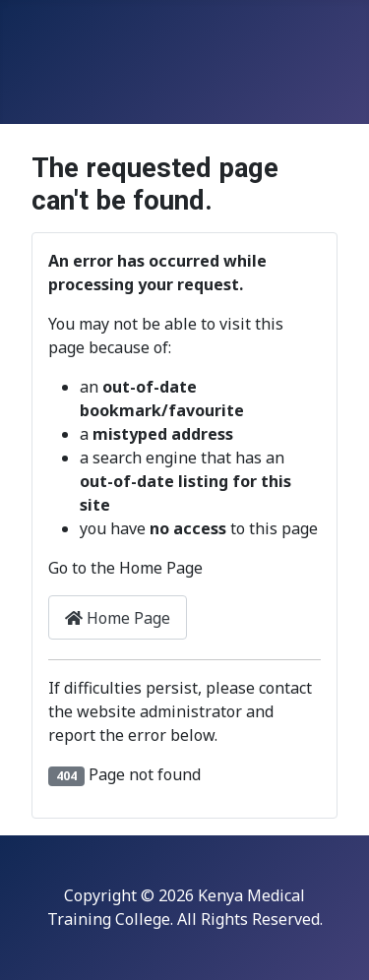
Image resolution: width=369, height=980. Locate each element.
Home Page (118, 618)
